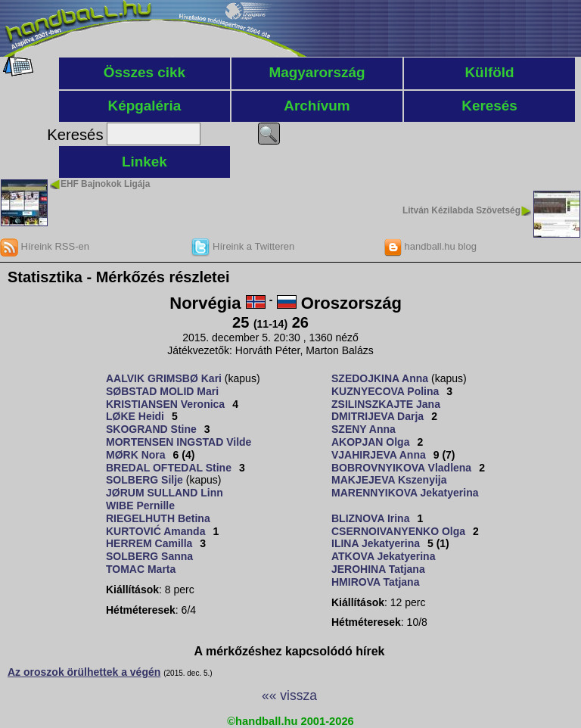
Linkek (144, 162)
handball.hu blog (430, 246)
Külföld (489, 72)
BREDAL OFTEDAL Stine (169, 468)
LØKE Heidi (135, 416)
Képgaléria (145, 106)
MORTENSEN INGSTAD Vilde (179, 442)
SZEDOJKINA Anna (380, 378)
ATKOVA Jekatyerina (383, 556)
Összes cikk (144, 72)
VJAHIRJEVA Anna (379, 455)
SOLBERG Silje (144, 480)
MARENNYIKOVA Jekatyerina (405, 493)
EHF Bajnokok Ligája (105, 184)
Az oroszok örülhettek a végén (84, 672)
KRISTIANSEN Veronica (165, 404)
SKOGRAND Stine (151, 429)
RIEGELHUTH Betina (158, 518)
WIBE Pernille (140, 506)
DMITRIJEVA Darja (377, 416)
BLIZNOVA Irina (370, 518)
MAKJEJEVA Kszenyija (389, 480)
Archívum (317, 106)
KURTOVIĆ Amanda (155, 531)
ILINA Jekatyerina (376, 543)
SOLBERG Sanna (149, 556)
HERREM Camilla (149, 543)
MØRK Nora (136, 455)
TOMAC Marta (141, 569)
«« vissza (289, 695)
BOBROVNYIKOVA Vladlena (401, 468)
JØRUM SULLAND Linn (165, 493)
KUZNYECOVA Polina (385, 391)
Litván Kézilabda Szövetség (461, 210)
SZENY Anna (364, 429)
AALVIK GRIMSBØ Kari (164, 378)
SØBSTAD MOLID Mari (162, 391)
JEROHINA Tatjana (378, 569)
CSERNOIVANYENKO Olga (398, 531)
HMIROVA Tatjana (375, 582)
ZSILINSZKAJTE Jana (386, 404)
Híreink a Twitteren (243, 246)
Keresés (489, 106)
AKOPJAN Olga (370, 442)
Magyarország (317, 72)
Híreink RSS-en (45, 246)
